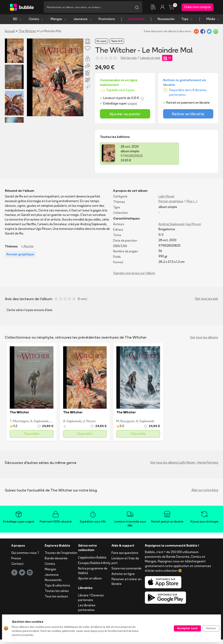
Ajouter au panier (125, 114)
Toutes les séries (57, 591)
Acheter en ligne (123, 574)
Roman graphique (171, 202)
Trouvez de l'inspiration (61, 554)
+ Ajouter (27, 247)
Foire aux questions (125, 554)
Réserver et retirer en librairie (126, 582)
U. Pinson (89, 422)
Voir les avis (129, 58)
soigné (132, 104)
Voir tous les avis (207, 299)
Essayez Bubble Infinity (94, 563)
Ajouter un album (90, 579)
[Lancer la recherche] (137, 7)
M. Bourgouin (125, 422)
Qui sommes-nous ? (25, 554)
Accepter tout (187, 628)
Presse (16, 559)
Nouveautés (166, 20)
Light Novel (166, 197)
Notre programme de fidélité (93, 571)
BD (18, 20)
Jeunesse (83, 20)
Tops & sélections (57, 586)
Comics (36, 20)
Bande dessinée (56, 559)
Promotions (107, 20)
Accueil (10, 32)
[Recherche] (88, 7)
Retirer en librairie (188, 114)
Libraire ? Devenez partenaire (91, 598)
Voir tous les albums (204, 338)
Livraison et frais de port (125, 561)
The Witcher (27, 32)
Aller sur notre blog (205, 491)
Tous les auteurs (56, 597)
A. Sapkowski (39, 422)
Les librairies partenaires (87, 608)
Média (213, 20)
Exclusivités (136, 20)
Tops (187, 20)
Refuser (211, 628)
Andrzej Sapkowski (171, 225)
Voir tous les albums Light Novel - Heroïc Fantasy (184, 463)
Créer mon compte (197, 7)
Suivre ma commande (126, 569)
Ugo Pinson (193, 225)
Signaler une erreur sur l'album (134, 274)
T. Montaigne (19, 422)
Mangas (59, 20)
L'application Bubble (92, 558)
